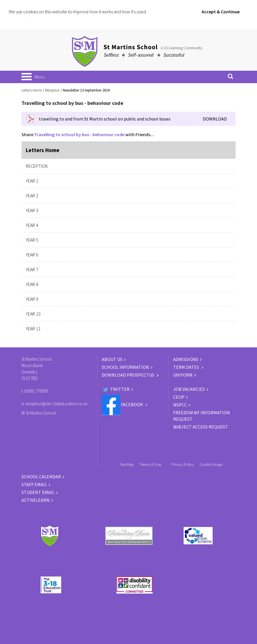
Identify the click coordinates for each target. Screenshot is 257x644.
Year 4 (32, 225)
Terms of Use (150, 464)
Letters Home (43, 150)
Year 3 (32, 210)
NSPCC (180, 405)
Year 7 (32, 269)
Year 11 (33, 329)
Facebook (123, 404)
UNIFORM (183, 375)
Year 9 (32, 299)
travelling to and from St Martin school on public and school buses (105, 119)
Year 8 (32, 284)
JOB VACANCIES (189, 389)
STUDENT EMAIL (38, 492)
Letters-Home (32, 90)
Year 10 (33, 314)
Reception (52, 90)
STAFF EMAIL (34, 484)
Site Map (127, 464)
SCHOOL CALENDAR (41, 477)
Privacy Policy (183, 464)
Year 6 (32, 255)
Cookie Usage (211, 464)
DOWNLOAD (215, 119)
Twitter (116, 389)
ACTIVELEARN (36, 500)
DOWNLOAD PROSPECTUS (128, 375)
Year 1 (32, 181)
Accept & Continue (221, 12)
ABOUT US (112, 359)
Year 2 (32, 196)
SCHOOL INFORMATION (125, 367)
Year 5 (32, 240)
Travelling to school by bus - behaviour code (79, 134)
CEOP (179, 397)
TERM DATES (187, 367)
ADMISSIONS (186, 359)
